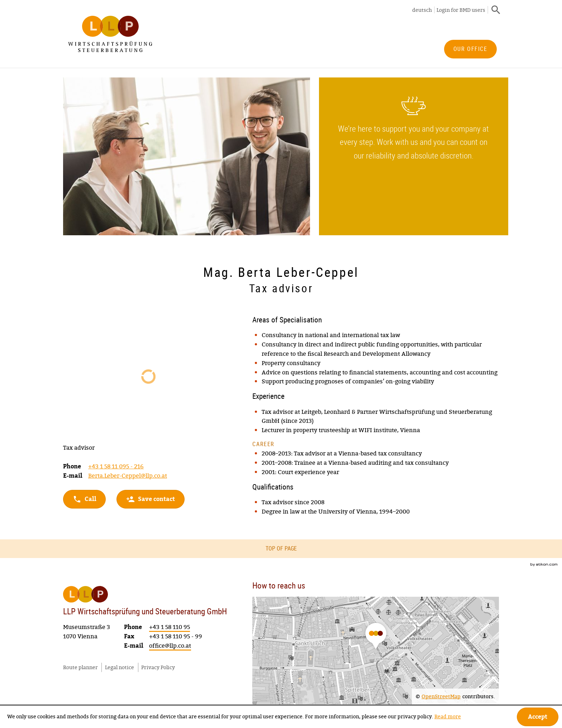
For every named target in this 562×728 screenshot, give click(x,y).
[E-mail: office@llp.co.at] (170, 646)
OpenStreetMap (441, 696)
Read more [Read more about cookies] (448, 716)
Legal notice (120, 666)
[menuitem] (470, 49)
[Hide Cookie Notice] (538, 717)
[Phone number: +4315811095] (170, 627)
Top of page (281, 548)
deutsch (422, 10)
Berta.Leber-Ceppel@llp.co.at (128, 476)
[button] (150, 499)
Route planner (80, 666)
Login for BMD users (461, 10)
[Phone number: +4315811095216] (116, 467)
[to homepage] (111, 34)
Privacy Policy (158, 666)
